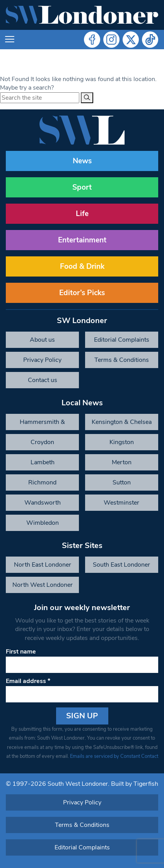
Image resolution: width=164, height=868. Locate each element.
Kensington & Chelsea (122, 422)
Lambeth (43, 462)
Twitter (131, 40)
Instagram (111, 40)
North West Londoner (43, 585)
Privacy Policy (42, 360)
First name (21, 652)
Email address (28, 681)
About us (42, 340)
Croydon (42, 442)
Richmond (42, 482)
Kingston (122, 442)
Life (82, 214)
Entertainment (82, 240)
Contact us (43, 380)
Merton (122, 462)
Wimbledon (43, 523)
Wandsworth (43, 503)
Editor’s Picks (82, 293)
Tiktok (150, 40)
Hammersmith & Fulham (42, 424)
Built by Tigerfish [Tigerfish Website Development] (135, 784)
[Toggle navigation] (10, 40)
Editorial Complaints (122, 340)
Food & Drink (82, 266)
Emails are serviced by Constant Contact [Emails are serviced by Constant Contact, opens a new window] (114, 756)
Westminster (121, 503)
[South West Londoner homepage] (82, 15)
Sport (82, 187)
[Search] (87, 98)
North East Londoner (43, 565)
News (82, 161)
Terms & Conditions (122, 360)
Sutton (122, 482)
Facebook (92, 40)
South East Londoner (121, 565)
